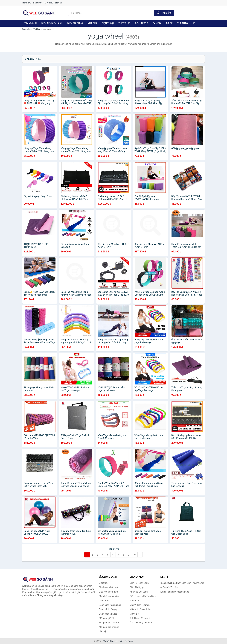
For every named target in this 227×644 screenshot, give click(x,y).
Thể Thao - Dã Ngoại (140, 618)
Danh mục (38, 3)
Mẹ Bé (169, 23)
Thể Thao (183, 23)
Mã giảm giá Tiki (107, 618)
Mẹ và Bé (134, 614)
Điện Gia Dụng (75, 23)
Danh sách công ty (108, 609)
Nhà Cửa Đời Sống (139, 592)
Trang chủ (27, 3)
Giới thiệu (49, 3)
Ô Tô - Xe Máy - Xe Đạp (141, 623)
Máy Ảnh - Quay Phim (140, 609)
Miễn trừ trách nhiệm (109, 596)
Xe (194, 23)
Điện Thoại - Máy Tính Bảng (143, 596)
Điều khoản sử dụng (109, 592)
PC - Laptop (141, 23)
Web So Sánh (126, 641)
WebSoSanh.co (111, 641)
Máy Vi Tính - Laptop (140, 605)
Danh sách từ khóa (108, 614)
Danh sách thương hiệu (110, 605)
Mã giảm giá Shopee (109, 627)
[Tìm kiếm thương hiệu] (111, 13)
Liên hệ (58, 3)
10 (134, 555)
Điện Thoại (108, 23)
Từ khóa (37, 29)
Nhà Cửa (92, 23)
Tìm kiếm (164, 13)
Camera (157, 23)
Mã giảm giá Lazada (109, 623)
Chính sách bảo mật (109, 587)
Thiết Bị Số (124, 23)
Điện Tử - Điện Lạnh (52, 23)
